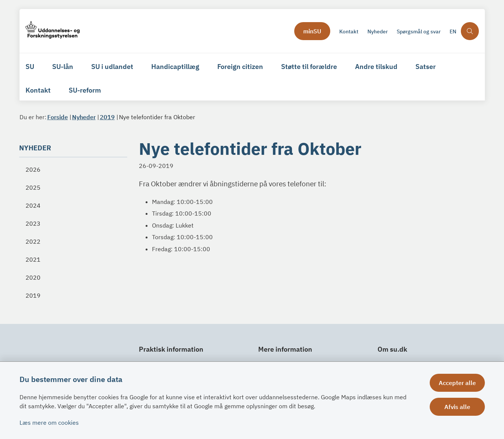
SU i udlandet (112, 67)
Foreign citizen (240, 67)
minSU (312, 31)
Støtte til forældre (309, 67)
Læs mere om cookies (49, 423)
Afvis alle (457, 407)
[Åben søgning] (470, 31)
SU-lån (63, 67)
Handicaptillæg (175, 67)
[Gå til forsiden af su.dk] (158, 31)
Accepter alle (457, 383)
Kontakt (38, 90)
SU (30, 67)
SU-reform (85, 90)
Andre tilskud (376, 67)
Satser (426, 67)
